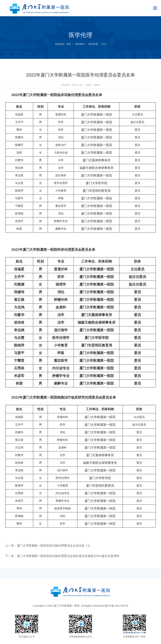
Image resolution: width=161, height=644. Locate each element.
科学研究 (80, 44)
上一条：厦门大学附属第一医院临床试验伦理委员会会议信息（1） (51, 546)
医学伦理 (93, 44)
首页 (69, 44)
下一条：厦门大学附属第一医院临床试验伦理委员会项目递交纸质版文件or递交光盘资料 (66, 556)
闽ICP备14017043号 (116, 606)
